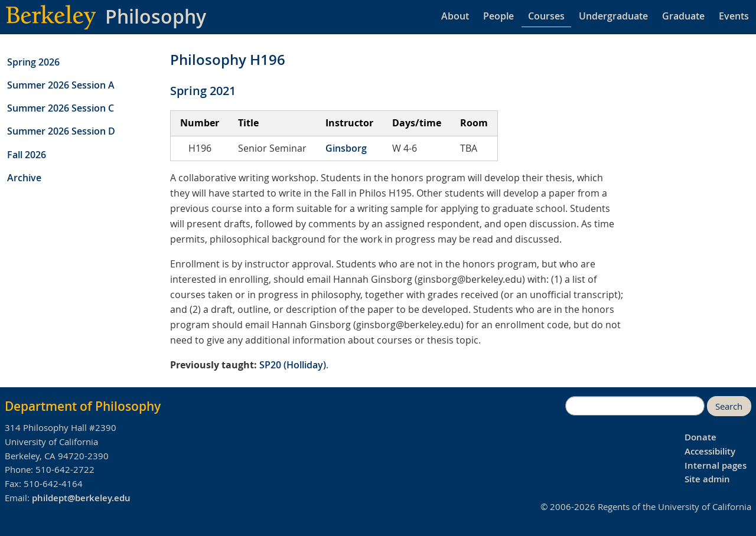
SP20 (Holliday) (293, 365)
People (498, 16)
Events (734, 16)
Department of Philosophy (83, 406)
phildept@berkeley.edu (81, 498)
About (455, 16)
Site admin (707, 479)
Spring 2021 (203, 91)
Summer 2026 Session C (61, 108)
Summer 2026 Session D (61, 131)
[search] (635, 406)
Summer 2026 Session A (61, 85)
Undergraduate (613, 16)
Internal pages (716, 465)
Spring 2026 (33, 62)
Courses (546, 16)
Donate (700, 437)
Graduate (683, 16)
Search (729, 406)
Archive (24, 178)
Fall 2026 (27, 155)
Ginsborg (346, 148)
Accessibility (710, 451)
